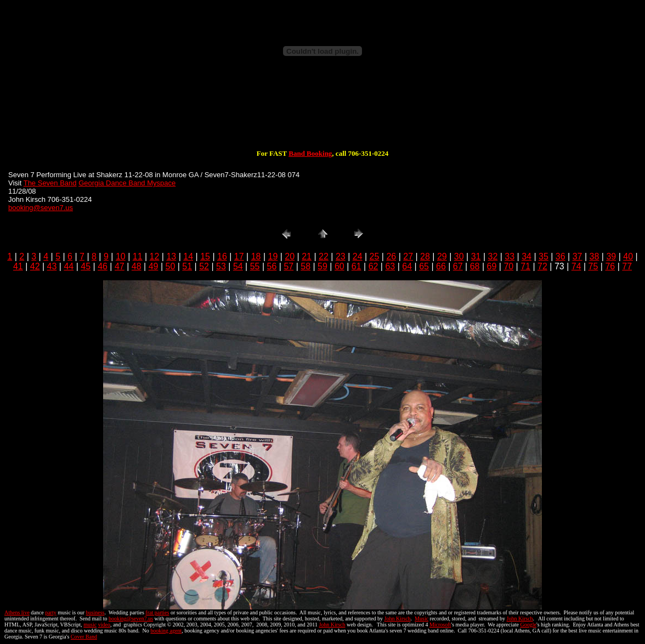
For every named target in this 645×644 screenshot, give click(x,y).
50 (171, 266)
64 (407, 266)
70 (508, 266)
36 (561, 256)
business (95, 612)
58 (305, 266)
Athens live (17, 612)
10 (121, 256)
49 (154, 266)
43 (52, 266)
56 (272, 266)
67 (458, 266)
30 (459, 256)
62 (374, 266)
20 (290, 256)
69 (492, 266)
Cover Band (84, 637)
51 (187, 266)
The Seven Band (50, 183)
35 (544, 256)
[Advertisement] (322, 114)
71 (525, 266)
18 (256, 256)
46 (103, 266)
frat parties (157, 612)
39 (611, 256)
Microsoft (440, 625)
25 (375, 256)
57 (288, 266)
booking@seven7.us (41, 208)
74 (576, 266)
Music (421, 618)
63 (390, 266)
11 (138, 256)
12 (155, 256)
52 (204, 266)
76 (610, 266)
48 (137, 266)
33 (510, 256)
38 (595, 256)
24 (358, 256)
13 (171, 256)
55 (255, 266)
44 (69, 266)
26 (391, 256)
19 (273, 256)
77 (627, 266)
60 (340, 266)
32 (493, 256)
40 (628, 256)
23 (341, 256)
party (51, 612)
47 (120, 266)
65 (424, 266)
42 (35, 266)
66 (441, 266)
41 (18, 266)
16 (222, 256)
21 (307, 256)
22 (324, 256)
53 (221, 266)
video (104, 625)
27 (408, 256)
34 (527, 256)
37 (578, 256)
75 (593, 266)
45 (86, 266)
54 (238, 266)
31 (476, 256)
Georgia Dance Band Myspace (127, 183)
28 (425, 256)
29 (442, 256)
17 (239, 256)
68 (475, 266)
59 (322, 266)
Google (528, 625)
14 (188, 256)
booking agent (166, 631)
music (90, 625)
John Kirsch (398, 618)
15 (205, 256)
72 (542, 266)
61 (357, 266)
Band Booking (310, 153)
